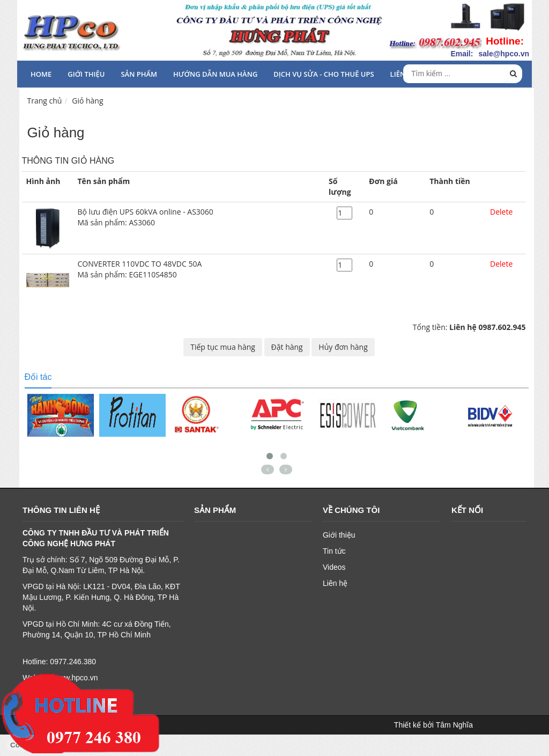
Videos (334, 567)
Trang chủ (45, 101)
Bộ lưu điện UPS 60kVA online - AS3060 (199, 217)
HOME (41, 74)
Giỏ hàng (87, 101)
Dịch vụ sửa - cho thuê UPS (324, 74)
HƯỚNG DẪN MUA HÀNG (215, 74)
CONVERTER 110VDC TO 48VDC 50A (199, 269)
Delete (501, 212)
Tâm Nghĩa (454, 725)
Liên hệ (335, 583)
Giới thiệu (86, 74)
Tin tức (334, 551)
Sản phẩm (139, 74)
